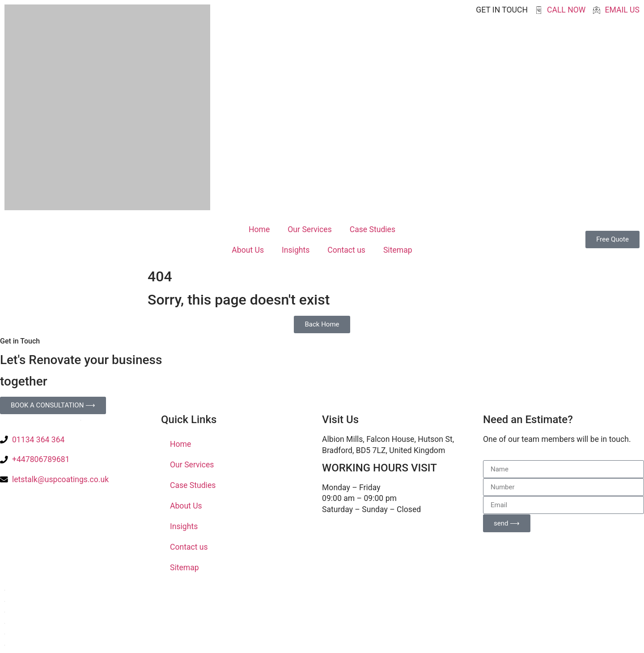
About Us (248, 250)
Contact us (346, 250)
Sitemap (398, 250)
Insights (296, 250)
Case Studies (373, 229)
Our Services (309, 229)
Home (259, 229)
